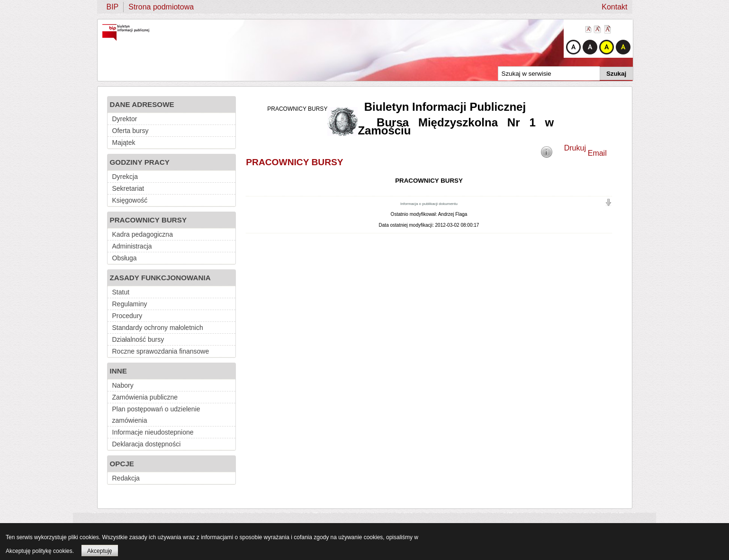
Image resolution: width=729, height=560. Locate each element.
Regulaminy (130, 304)
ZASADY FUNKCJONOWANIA (160, 278)
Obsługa (125, 258)
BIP (113, 7)
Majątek (124, 142)
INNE (118, 371)
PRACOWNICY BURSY (148, 220)
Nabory (123, 385)
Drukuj (575, 148)
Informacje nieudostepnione (153, 432)
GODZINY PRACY (140, 162)
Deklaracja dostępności (147, 444)
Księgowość (130, 200)
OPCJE (122, 464)
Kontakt (614, 7)
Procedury (127, 316)
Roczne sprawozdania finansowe (161, 351)
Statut (121, 292)
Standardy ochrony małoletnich (158, 328)
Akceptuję (100, 551)
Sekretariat (128, 188)
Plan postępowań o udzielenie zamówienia (156, 415)
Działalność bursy (138, 339)
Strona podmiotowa (161, 7)
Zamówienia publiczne (145, 397)
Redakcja (126, 478)
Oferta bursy (130, 131)
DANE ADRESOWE (142, 104)
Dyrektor (125, 119)
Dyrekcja (125, 177)
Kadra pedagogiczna (143, 234)
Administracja (132, 246)
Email (597, 153)
